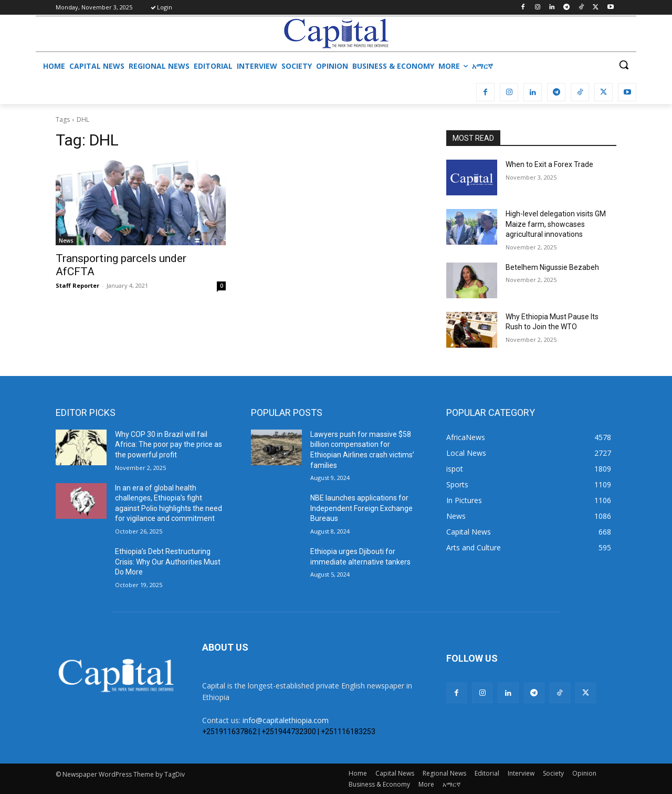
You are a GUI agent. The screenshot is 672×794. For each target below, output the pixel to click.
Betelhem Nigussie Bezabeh (552, 267)
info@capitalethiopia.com (286, 720)
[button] (624, 65)
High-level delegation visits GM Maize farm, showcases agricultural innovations (556, 224)
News (66, 241)
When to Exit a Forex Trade (549, 164)
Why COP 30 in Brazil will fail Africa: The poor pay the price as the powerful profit (169, 445)
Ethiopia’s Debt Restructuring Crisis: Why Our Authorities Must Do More (168, 562)
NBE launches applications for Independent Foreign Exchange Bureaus (361, 508)
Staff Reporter (77, 285)
